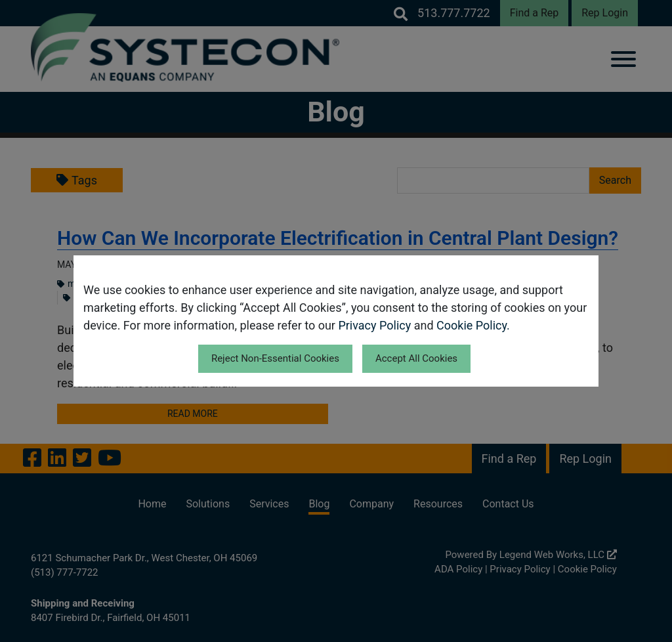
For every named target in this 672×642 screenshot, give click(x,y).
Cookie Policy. (473, 325)
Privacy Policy (374, 325)
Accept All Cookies (416, 358)
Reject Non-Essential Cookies (275, 358)
